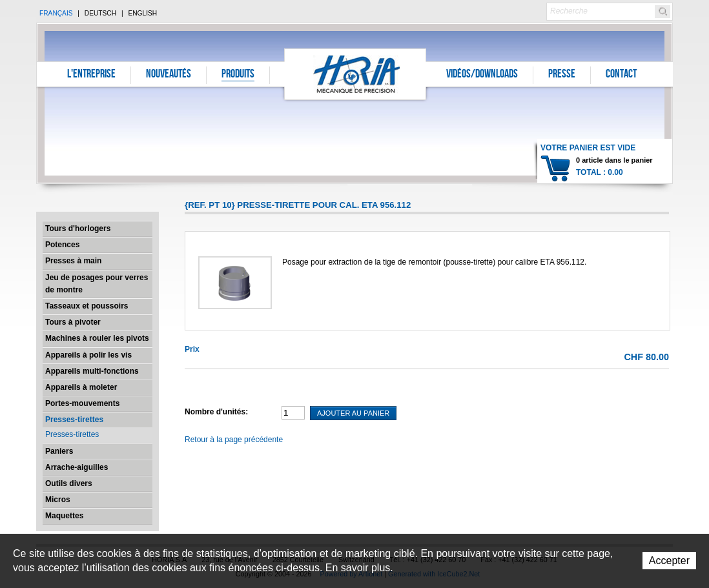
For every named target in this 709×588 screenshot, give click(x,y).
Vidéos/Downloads (482, 75)
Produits (238, 75)
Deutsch (100, 13)
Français (56, 13)
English (142, 13)
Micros (58, 500)
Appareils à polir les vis (88, 355)
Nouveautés (169, 75)
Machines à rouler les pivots (97, 338)
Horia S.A (355, 74)
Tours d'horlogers (78, 228)
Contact (621, 75)
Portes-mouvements (82, 403)
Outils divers (69, 483)
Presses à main (73, 261)
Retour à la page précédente (234, 440)
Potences (62, 245)
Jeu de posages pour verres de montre (97, 284)
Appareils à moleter (81, 387)
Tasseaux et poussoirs (87, 306)
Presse (562, 75)
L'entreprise (91, 75)
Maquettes (64, 516)
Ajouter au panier (353, 413)
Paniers (59, 451)
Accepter (669, 561)
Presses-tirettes (74, 420)
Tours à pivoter (73, 322)
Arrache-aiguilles (77, 467)
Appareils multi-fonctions (92, 371)
